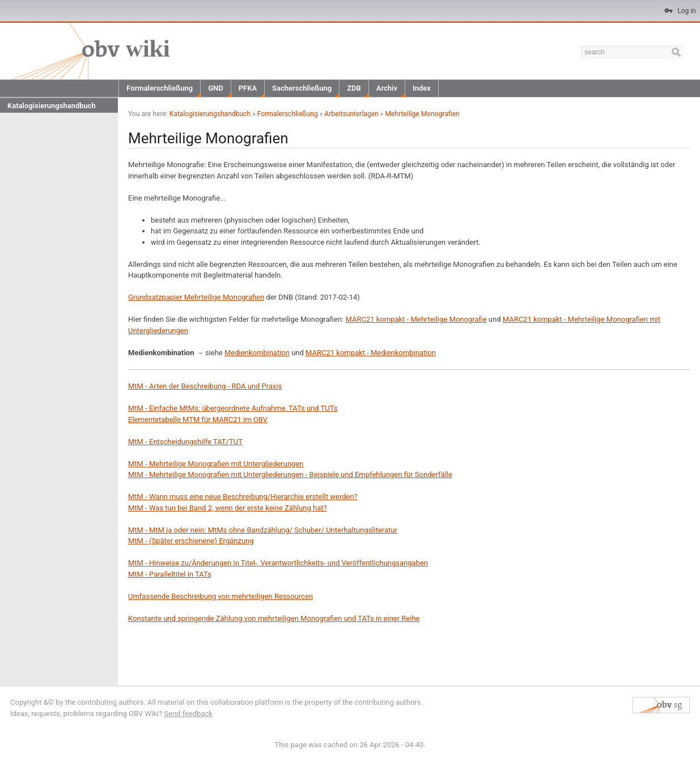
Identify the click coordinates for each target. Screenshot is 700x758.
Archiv (387, 88)
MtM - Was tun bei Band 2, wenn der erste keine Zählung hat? (228, 508)
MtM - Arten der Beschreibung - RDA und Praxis (205, 386)
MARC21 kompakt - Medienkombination (371, 353)
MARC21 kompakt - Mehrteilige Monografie (416, 319)
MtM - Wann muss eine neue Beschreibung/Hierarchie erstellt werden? (243, 497)
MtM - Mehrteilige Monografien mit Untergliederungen (216, 464)
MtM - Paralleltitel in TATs (170, 574)
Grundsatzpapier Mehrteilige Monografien (196, 297)
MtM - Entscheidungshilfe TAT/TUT (185, 442)
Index (422, 88)
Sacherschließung (302, 88)
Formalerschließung (160, 88)
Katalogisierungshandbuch (52, 106)
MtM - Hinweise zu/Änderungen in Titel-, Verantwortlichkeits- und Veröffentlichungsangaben (278, 563)
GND (216, 88)
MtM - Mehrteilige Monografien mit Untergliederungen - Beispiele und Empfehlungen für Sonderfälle (290, 474)
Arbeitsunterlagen (351, 114)
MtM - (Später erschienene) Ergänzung (191, 541)
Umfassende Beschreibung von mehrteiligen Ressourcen (220, 596)
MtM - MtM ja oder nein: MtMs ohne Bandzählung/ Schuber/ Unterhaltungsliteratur (263, 530)
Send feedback (188, 714)
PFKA (248, 88)
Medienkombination (257, 353)
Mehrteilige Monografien (422, 114)
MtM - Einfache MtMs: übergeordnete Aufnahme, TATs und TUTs (233, 408)
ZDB (354, 88)
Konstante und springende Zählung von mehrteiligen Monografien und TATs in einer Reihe (274, 618)
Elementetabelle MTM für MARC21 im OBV (198, 420)
